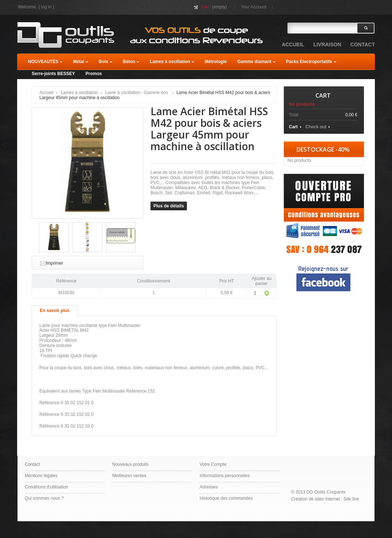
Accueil (46, 93)
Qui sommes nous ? (44, 498)
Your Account (254, 7)
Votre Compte (213, 464)
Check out (316, 127)
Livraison (327, 44)
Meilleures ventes (129, 476)
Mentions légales (41, 476)
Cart (323, 95)
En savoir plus (55, 311)
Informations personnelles (225, 476)
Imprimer (54, 263)
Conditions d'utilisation (46, 487)
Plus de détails (169, 206)
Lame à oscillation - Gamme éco (137, 93)
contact (363, 44)
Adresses (209, 487)
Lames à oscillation (79, 93)
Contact (32, 464)
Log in (46, 7)
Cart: (206, 7)
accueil (293, 44)
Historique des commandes (226, 498)
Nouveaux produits (130, 464)
